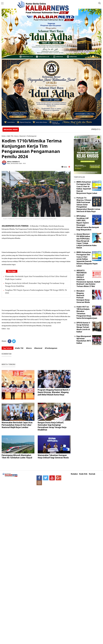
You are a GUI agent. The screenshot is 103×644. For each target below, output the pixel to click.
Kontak (92, 474)
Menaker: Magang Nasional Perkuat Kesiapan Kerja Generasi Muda (83, 297)
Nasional (23, 136)
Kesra (16, 136)
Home (4, 136)
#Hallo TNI (19, 348)
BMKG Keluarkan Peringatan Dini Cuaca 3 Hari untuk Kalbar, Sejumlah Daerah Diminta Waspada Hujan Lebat (87, 259)
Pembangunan (32, 136)
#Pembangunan (51, 348)
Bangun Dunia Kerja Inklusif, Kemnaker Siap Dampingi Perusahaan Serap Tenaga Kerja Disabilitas (52, 426)
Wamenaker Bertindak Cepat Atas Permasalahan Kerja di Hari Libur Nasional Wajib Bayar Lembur (17, 425)
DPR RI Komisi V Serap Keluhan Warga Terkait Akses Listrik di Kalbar (83, 327)
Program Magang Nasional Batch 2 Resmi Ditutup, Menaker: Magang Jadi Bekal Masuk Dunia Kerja (54, 392)
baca (64, 167)
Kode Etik (83, 474)
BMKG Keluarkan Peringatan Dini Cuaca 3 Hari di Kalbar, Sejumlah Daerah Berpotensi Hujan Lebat (87, 188)
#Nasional (38, 348)
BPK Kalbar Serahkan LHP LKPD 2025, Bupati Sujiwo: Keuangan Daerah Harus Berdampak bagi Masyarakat (88, 223)
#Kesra (29, 348)
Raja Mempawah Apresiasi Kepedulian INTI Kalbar (84, 340)
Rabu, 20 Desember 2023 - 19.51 (16, 163)
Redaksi (74, 474)
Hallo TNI (10, 136)
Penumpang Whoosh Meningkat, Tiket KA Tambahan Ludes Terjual (17, 456)
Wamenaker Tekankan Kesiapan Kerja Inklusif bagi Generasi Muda (53, 456)
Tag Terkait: (8, 348)
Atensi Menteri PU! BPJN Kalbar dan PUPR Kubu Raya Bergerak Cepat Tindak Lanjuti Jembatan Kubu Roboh (87, 241)
